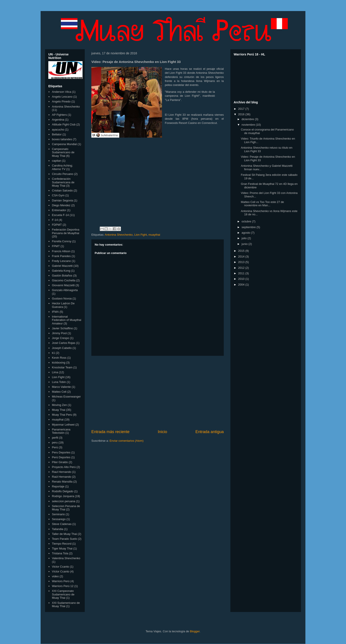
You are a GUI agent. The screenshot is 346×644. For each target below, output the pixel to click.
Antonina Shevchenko (119, 235)
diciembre (248, 119)
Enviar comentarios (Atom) (126, 441)
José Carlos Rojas (64, 343)
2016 (242, 114)
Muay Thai (58, 410)
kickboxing (59, 363)
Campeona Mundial (64, 144)
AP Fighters (59, 115)
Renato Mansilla (62, 482)
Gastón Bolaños (62, 276)
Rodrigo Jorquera (63, 496)
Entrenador (59, 210)
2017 (242, 109)
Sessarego (59, 519)
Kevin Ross (59, 358)
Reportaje (58, 486)
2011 (242, 273)
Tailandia (57, 529)
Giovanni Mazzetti (63, 285)
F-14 (55, 220)
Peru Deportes (61, 452)
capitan (56, 161)
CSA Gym (58, 195)
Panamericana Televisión (61, 431)
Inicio (162, 432)
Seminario (58, 514)
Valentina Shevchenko (66, 558)
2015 (242, 251)
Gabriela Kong (61, 271)
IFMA (55, 312)
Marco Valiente (61, 387)
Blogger (195, 631)
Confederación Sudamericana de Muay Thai (63, 182)
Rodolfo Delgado (63, 491)
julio (245, 238)
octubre (247, 221)
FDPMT (57, 225)
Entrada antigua (210, 432)
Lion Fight (140, 235)
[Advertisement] (158, 392)
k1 (53, 353)
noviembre (249, 125)
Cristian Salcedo (62, 190)
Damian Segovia (62, 200)
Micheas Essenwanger (66, 397)
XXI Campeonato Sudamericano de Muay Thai (63, 594)
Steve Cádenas (62, 524)
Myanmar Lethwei (63, 425)
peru (55, 442)
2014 (242, 257)
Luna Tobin (59, 382)
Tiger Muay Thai (62, 548)
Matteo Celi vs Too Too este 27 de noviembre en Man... (262, 204)
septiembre (249, 227)
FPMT (56, 246)
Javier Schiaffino (62, 328)
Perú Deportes (61, 457)
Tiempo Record (62, 544)
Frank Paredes (61, 256)
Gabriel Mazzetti (62, 266)
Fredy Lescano (61, 261)
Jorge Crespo (60, 338)
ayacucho (58, 130)
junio (245, 244)
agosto (246, 233)
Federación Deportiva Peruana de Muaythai (66, 231)
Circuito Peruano (63, 174)
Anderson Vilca (61, 92)
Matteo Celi (59, 392)
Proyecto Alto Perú (64, 467)
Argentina (58, 120)
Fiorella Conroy (62, 241)
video (55, 576)
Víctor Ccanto (61, 571)
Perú (55, 447)
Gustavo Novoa (62, 298)
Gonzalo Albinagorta (65, 290)
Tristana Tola (60, 553)
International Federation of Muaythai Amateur (67, 320)
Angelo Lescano (62, 97)
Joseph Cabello (62, 348)
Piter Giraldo (60, 462)
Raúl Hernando (61, 477)
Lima (55, 372)
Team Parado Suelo (64, 539)
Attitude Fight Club (64, 124)
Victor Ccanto (60, 567)
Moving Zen (59, 405)
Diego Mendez (61, 205)
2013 (242, 262)
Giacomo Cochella (64, 280)
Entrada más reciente (110, 432)
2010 (242, 279)
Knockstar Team (62, 367)
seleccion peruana (64, 501)
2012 (242, 268)
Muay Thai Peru (62, 415)
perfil (55, 438)
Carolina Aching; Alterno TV (62, 167)
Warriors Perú (61, 581)
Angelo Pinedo (61, 101)
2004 (242, 285)
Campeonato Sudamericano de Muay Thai (63, 152)
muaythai (154, 235)
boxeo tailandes (62, 139)
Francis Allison (61, 251)
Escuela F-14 (60, 215)
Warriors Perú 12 (63, 586)
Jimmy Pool (59, 333)
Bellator (57, 134)
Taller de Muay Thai (64, 534)
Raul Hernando (61, 472)
